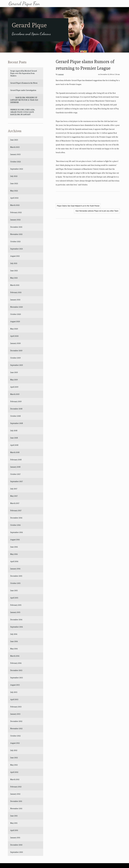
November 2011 (16, 809)
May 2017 (14, 496)
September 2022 (17, 169)
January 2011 (15, 838)
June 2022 (14, 183)
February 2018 (16, 460)
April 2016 (14, 561)
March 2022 (15, 205)
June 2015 (14, 591)
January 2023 (15, 154)
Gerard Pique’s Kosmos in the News (24, 83)
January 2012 (15, 794)
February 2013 (16, 707)
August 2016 (15, 540)
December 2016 (16, 518)
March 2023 (15, 147)
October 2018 (15, 416)
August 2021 (15, 256)
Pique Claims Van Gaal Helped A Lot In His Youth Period (78, 206)
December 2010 (16, 845)
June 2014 (14, 641)
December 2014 (16, 620)
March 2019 (15, 394)
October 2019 (15, 358)
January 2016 (15, 569)
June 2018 (14, 438)
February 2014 (16, 663)
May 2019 (14, 380)
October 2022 (16, 162)
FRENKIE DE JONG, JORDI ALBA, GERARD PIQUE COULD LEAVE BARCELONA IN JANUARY (23, 112)
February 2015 (16, 605)
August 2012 (15, 743)
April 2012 (14, 772)
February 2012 (16, 787)
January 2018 (15, 467)
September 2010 (17, 852)
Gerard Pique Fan (24, 4)
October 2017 (15, 474)
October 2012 (15, 736)
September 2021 (17, 249)
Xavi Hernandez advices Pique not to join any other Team (97, 211)
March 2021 (15, 285)
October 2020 (16, 314)
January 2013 (15, 714)
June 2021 (14, 271)
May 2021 (14, 278)
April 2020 (14, 336)
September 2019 (17, 365)
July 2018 (14, 431)
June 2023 (14, 140)
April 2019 (14, 387)
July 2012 (14, 750)
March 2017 (15, 503)
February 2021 (16, 292)
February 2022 (16, 212)
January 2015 (15, 612)
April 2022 (14, 198)
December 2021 (16, 227)
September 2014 (17, 627)
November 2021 (16, 234)
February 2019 (16, 401)
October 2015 (15, 583)
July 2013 (14, 692)
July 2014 (14, 634)
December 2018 (16, 409)
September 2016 (17, 532)
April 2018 (14, 445)
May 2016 (14, 554)
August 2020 (15, 322)
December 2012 (16, 721)
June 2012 (14, 758)
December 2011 (16, 801)
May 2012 (14, 765)
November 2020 (17, 307)
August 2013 (15, 685)
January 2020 (15, 343)
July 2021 (14, 263)
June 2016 (14, 547)
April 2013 (14, 699)
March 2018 (15, 452)
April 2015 (14, 598)
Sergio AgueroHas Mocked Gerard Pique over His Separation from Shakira (24, 73)
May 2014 (14, 649)
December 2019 (16, 351)
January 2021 (15, 300)
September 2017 (17, 481)
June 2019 (14, 372)
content (61, 74)
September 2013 (17, 678)
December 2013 (16, 670)
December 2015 (16, 576)
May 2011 (14, 823)
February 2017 (16, 511)
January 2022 (15, 220)
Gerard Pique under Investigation (23, 90)
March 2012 (15, 779)
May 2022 (14, 191)
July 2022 (14, 176)
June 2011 (14, 816)
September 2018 (17, 423)
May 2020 (14, 329)
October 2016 (15, 525)
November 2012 (16, 729)
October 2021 (15, 242)
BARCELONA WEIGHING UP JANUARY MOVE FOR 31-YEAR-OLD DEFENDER (24, 100)
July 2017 (14, 489)
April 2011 (14, 830)
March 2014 (15, 656)
